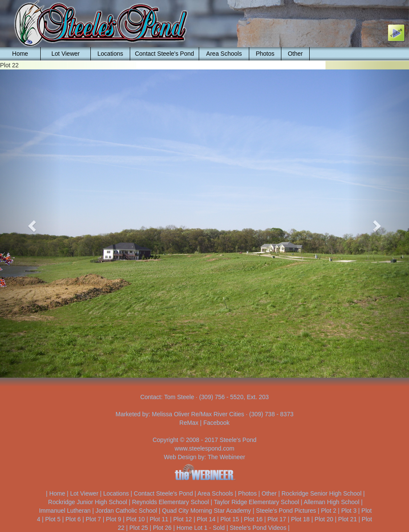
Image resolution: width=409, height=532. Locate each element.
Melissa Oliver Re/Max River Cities (198, 414)
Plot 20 (324, 519)
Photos (265, 54)
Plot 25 (139, 528)
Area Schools (224, 54)
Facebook (216, 423)
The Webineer (227, 457)
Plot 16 (254, 519)
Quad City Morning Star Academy (206, 511)
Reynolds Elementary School (170, 502)
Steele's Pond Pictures (286, 511)
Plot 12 (182, 519)
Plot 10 (135, 519)
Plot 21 (348, 519)
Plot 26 (162, 528)
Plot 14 (206, 519)
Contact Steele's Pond (164, 54)
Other (295, 54)
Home (20, 54)
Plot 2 (328, 511)
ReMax (189, 423)
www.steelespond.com (204, 448)
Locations (110, 54)
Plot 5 (53, 519)
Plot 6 (73, 519)
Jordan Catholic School (126, 511)
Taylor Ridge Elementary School (256, 502)
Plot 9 (113, 519)
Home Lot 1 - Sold (201, 528)
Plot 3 (349, 511)
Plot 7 (93, 519)
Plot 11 (159, 519)
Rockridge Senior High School (321, 493)
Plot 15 (230, 519)
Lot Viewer (66, 54)
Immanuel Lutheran (65, 511)
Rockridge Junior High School (87, 502)
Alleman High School (331, 502)
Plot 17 (277, 519)
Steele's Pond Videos (258, 528)
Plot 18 (301, 519)
